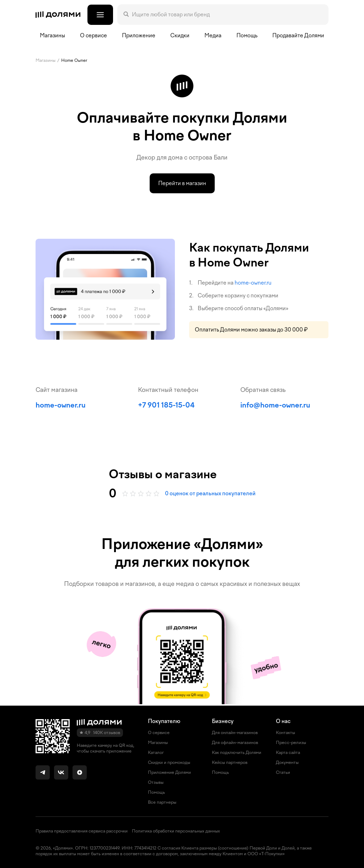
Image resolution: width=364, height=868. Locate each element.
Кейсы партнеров (230, 762)
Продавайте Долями (298, 36)
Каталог (156, 753)
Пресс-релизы (291, 743)
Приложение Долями (169, 772)
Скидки (180, 36)
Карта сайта (288, 753)
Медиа (213, 36)
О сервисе (159, 733)
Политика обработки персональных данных (176, 831)
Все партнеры (162, 802)
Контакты (285, 733)
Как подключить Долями (237, 753)
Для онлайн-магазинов (235, 733)
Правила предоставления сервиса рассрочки (82, 831)
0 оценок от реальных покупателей (210, 494)
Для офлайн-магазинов (235, 743)
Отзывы (156, 782)
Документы (287, 762)
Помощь (247, 36)
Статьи (283, 772)
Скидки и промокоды (169, 762)
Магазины (52, 36)
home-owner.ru (253, 283)
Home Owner (74, 60)
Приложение (139, 36)
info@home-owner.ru (275, 405)
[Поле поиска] (227, 15)
